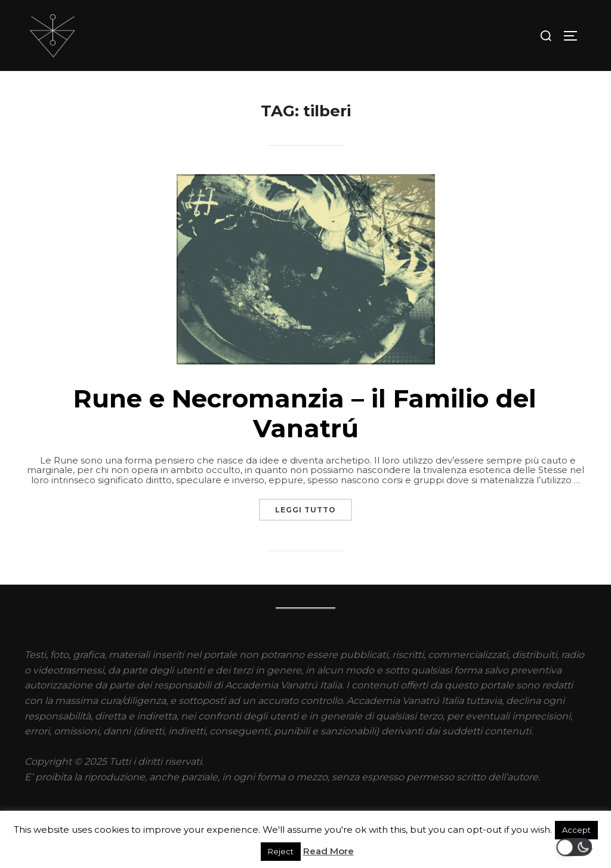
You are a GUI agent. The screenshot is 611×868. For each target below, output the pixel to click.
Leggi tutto (314, 506)
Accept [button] (576, 830)
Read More (328, 851)
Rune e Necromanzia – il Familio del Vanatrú (305, 413)
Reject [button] (281, 851)
